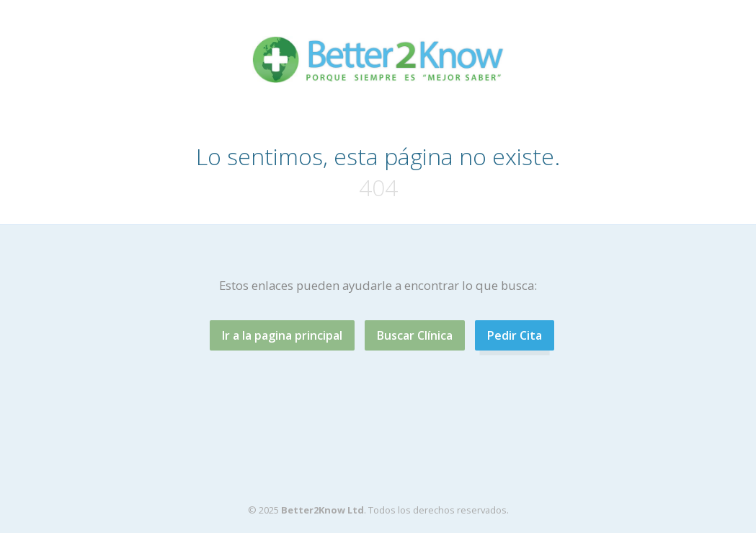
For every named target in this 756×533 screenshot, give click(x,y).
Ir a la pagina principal (282, 335)
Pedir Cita (515, 335)
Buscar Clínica (415, 335)
